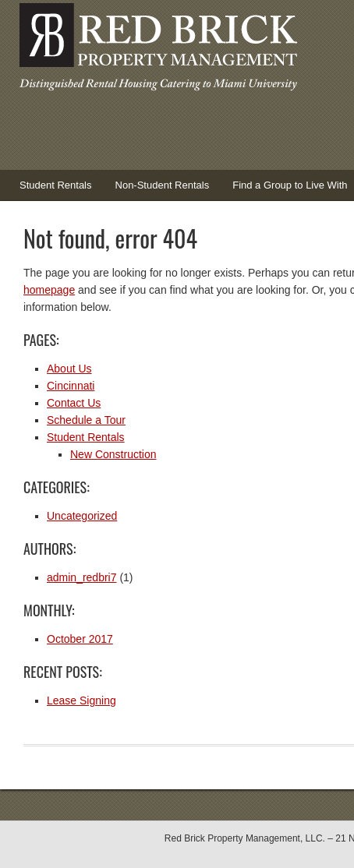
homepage (49, 290)
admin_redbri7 (82, 577)
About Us (69, 369)
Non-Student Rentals (163, 185)
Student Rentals (50, 190)
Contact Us (74, 403)
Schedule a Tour (86, 420)
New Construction (113, 454)
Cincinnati (71, 386)
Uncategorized (82, 516)
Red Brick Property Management (156, 51)
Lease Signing (81, 700)
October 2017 (80, 639)
